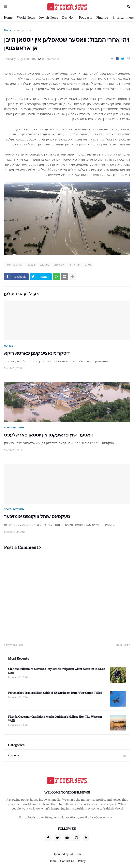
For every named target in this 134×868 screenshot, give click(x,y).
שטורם (88, 265)
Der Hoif (68, 17)
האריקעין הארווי (24, 30)
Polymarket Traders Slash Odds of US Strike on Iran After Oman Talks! (55, 693)
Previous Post (14, 645)
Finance (102, 17)
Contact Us (67, 861)
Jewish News (48, 17)
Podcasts (85, 17)
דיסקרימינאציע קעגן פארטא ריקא (37, 353)
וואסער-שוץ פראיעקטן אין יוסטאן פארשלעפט (48, 435)
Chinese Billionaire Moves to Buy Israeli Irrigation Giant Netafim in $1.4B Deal (57, 671)
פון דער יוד (74, 265)
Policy (82, 861)
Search (129, 7)
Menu (5, 7)
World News (26, 17)
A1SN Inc (76, 854)
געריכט (8, 345)
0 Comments (50, 59)
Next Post (122, 645)
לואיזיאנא (59, 265)
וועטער (31, 265)
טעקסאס (45, 265)
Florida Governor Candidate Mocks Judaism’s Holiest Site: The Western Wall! (55, 719)
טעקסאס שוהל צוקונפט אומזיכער (37, 516)
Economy (67, 756)
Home (8, 17)
